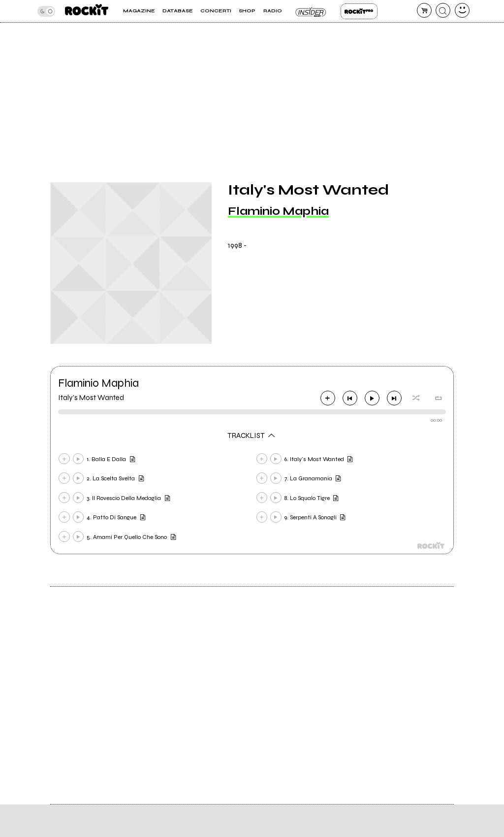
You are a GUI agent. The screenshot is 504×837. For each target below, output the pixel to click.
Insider (311, 11)
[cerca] (443, 10)
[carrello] (424, 10)
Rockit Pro (359, 11)
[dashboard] (462, 10)
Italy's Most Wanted (91, 398)
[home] (87, 11)
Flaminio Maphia (278, 211)
